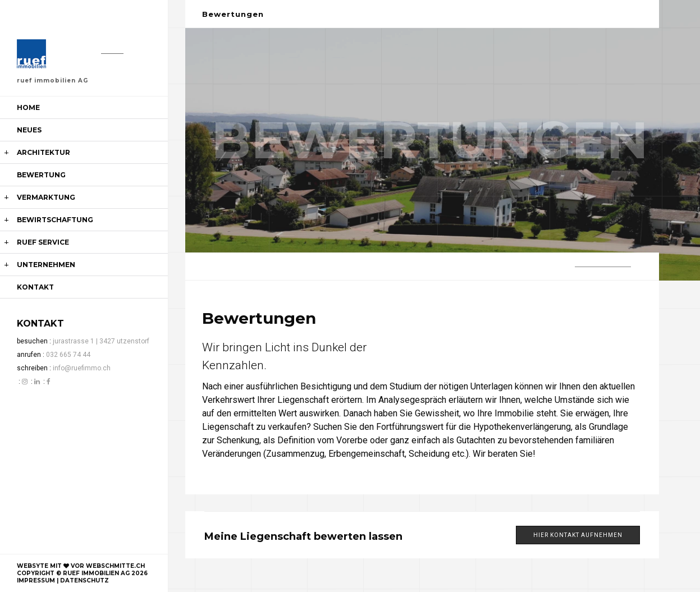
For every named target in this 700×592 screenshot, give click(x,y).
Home (28, 107)
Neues (29, 130)
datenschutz (84, 580)
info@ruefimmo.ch (82, 368)
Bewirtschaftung (55, 220)
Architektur (44, 152)
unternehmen (46, 265)
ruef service (43, 242)
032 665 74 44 (68, 355)
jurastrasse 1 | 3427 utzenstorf (101, 341)
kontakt (35, 287)
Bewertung (41, 175)
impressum (36, 580)
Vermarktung (46, 197)
